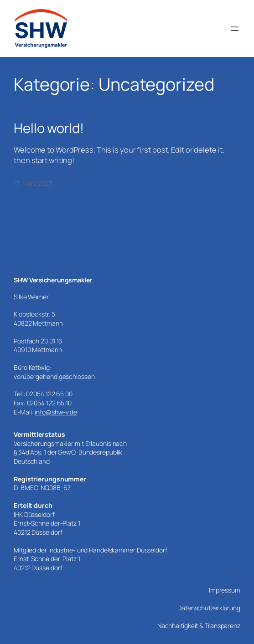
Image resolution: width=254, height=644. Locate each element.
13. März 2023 (33, 183)
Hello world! (49, 128)
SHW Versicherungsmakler (53, 280)
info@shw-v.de (56, 412)
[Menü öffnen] (235, 29)
